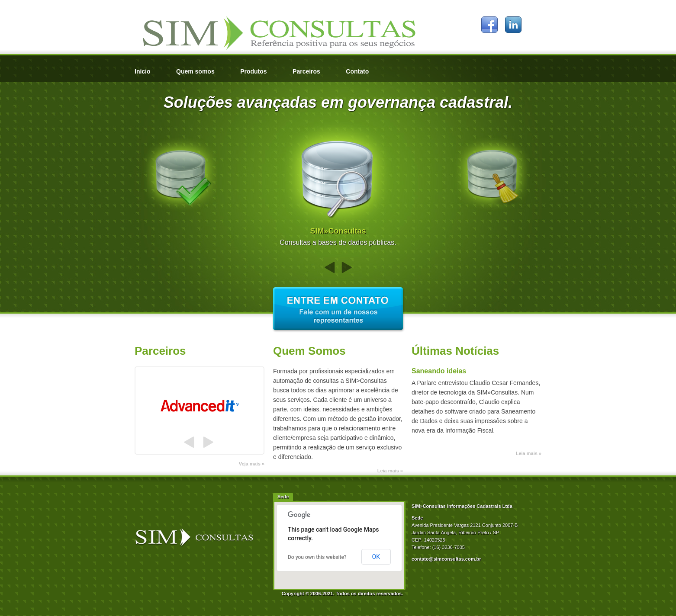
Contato (357, 71)
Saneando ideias (439, 371)
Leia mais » (390, 471)
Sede (283, 497)
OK (376, 557)
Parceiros (306, 71)
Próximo (347, 268)
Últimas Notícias (455, 351)
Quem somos (195, 71)
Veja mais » (252, 464)
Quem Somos (309, 351)
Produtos (253, 71)
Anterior (330, 268)
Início (143, 71)
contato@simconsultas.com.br (446, 559)
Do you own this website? (317, 557)
